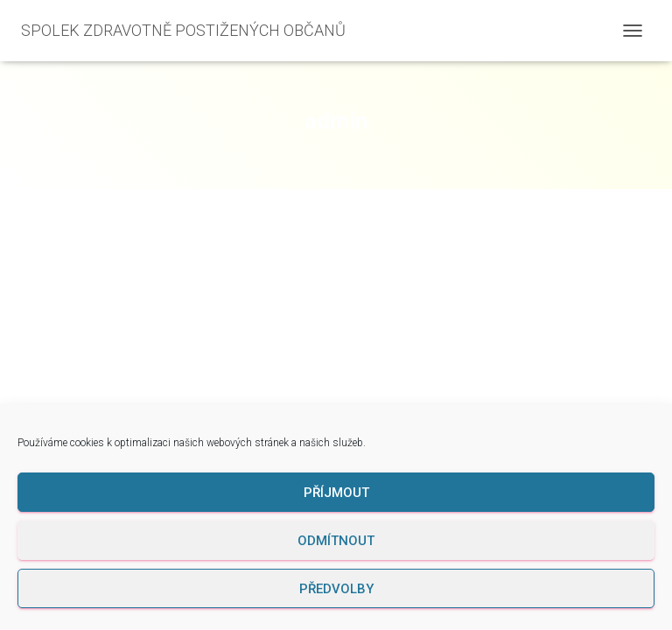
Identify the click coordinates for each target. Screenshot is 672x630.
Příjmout (336, 493)
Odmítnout (336, 541)
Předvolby (336, 589)
